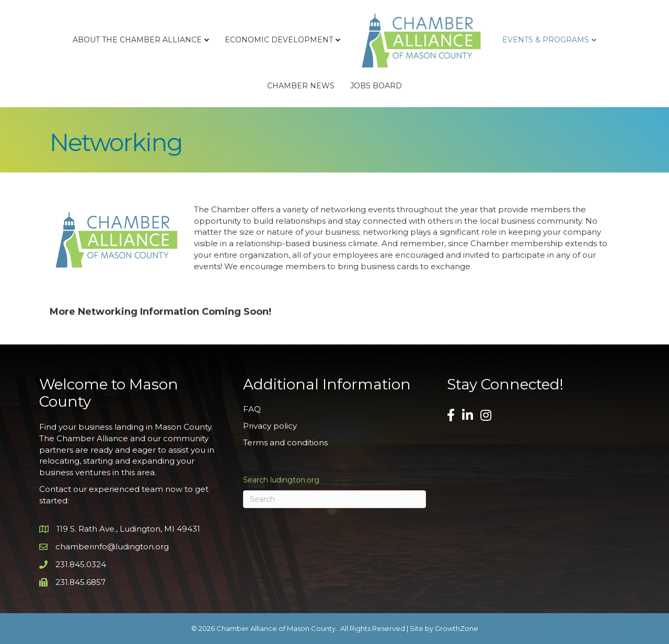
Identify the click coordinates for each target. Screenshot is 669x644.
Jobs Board (376, 86)
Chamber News (301, 86)
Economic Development (279, 40)
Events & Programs (546, 40)
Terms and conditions (285, 442)
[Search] (334, 499)
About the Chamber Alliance (137, 40)
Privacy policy (270, 426)
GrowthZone (457, 628)
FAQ (252, 409)
